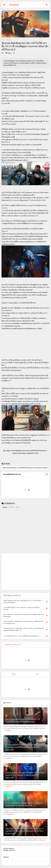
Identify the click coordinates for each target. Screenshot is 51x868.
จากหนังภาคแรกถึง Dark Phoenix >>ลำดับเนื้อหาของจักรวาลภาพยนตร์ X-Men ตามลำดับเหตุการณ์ (25, 775)
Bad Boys (9, 40)
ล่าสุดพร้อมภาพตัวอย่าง (12, 645)
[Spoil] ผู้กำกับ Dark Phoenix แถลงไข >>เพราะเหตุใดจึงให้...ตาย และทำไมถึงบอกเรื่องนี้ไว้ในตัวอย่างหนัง (24, 831)
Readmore (8, 730)
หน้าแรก (6, 857)
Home (3, 40)
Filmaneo (14, 5)
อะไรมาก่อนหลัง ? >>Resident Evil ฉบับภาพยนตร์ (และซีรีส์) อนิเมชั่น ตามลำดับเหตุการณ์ (22, 747)
